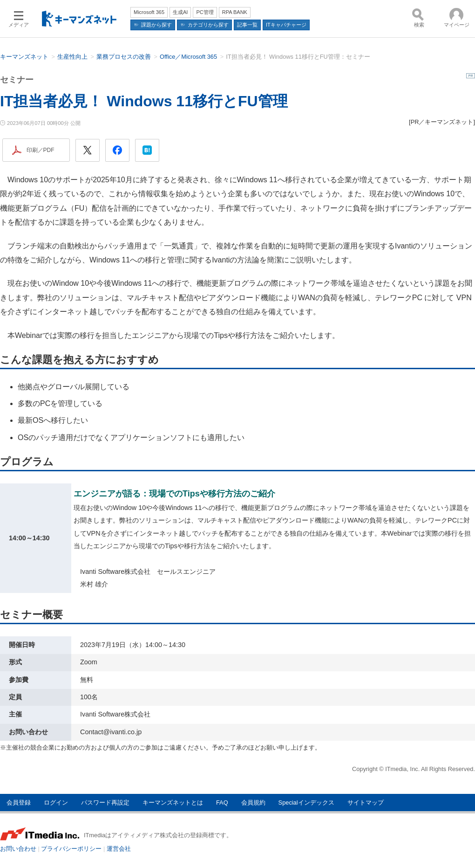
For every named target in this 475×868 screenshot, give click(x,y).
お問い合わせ (18, 849)
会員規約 (253, 803)
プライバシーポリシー (71, 849)
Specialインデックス (306, 803)
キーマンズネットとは (173, 803)
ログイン (56, 803)
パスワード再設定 (105, 803)
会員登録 (19, 803)
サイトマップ (366, 803)
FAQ (222, 803)
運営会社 (119, 849)
